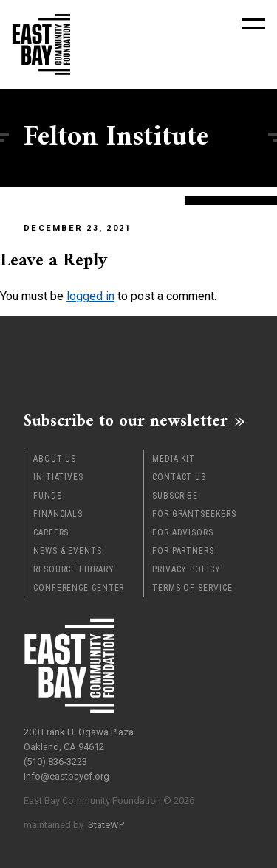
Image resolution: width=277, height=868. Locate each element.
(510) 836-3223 (55, 761)
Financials (58, 514)
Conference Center (79, 588)
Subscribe (175, 496)
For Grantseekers (194, 514)
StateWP (106, 825)
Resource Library (73, 569)
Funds (48, 496)
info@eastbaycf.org (66, 776)
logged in (90, 296)
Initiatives (58, 477)
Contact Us (179, 477)
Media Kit (174, 459)
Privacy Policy (187, 569)
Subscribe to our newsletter (126, 420)
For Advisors (183, 532)
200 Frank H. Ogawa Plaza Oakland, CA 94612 (79, 739)
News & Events (68, 551)
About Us (55, 459)
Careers (51, 532)
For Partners (183, 551)
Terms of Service (192, 588)
